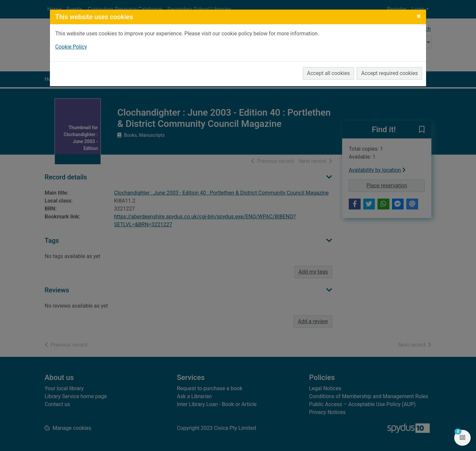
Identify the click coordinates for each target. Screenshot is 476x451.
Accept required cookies (389, 73)
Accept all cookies (329, 73)
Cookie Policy (71, 47)
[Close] (419, 16)
